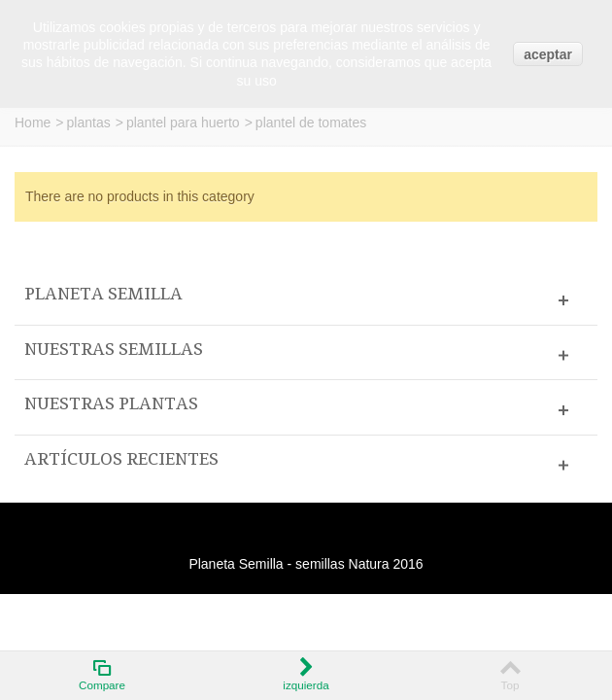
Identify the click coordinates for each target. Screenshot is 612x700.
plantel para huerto (183, 122)
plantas (89, 122)
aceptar (548, 54)
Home (33, 122)
